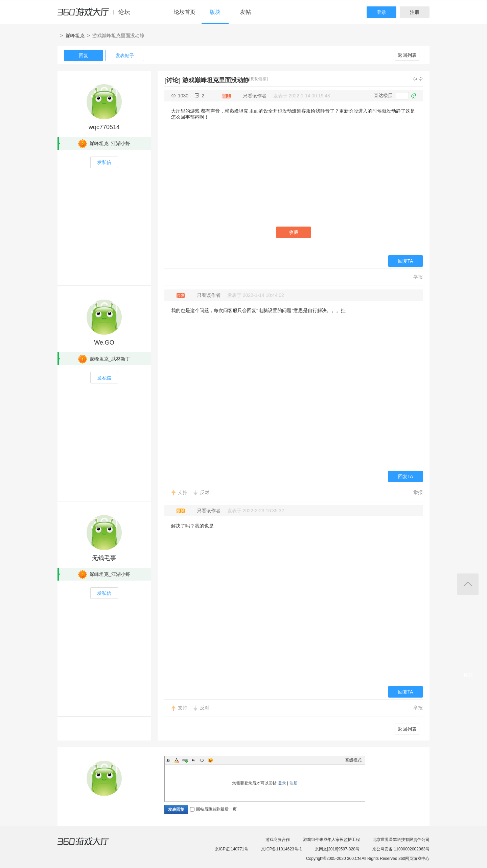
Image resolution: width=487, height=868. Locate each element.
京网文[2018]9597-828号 (337, 849)
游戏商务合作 (278, 840)
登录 (381, 12)
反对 (205, 492)
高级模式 (353, 760)
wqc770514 (104, 127)
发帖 (246, 12)
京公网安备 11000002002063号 (401, 849)
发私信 (104, 162)
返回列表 (407, 55)
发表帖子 (125, 55)
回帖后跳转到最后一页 (213, 809)
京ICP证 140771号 (231, 849)
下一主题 (421, 79)
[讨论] (172, 80)
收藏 (294, 232)
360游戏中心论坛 (97, 15)
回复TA (406, 261)
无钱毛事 (104, 558)
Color (177, 760)
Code (202, 760)
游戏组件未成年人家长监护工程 (331, 840)
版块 (215, 12)
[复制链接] (259, 79)
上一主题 (415, 79)
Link (185, 760)
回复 (84, 55)
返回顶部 (468, 584)
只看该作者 (255, 96)
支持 (183, 492)
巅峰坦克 (75, 36)
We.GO (104, 343)
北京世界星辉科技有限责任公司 (401, 840)
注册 (415, 12)
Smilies (210, 760)
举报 (418, 277)
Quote (193, 760)
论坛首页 (185, 12)
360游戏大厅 (90, 845)
